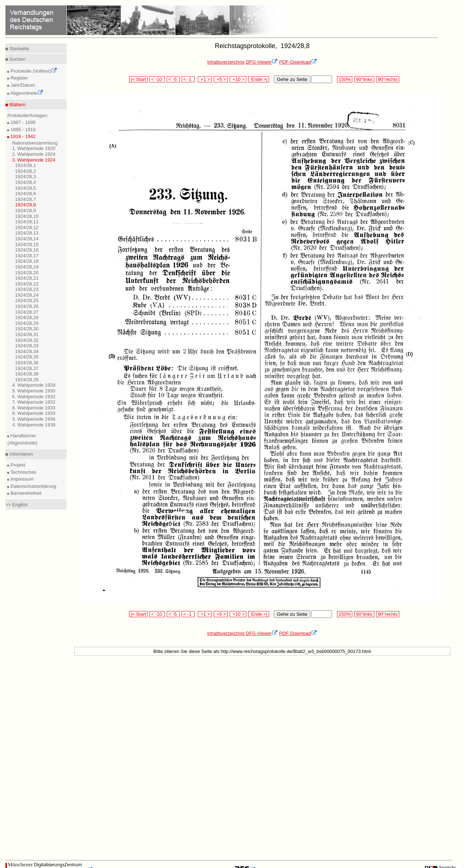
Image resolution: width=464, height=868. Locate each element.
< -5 (173, 79)
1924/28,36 (27, 363)
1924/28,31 (27, 334)
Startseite (19, 49)
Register (18, 78)
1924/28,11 (27, 222)
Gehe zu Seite (292, 79)
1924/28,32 (27, 340)
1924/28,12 (27, 227)
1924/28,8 (25, 205)
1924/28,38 (27, 374)
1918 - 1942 (22, 136)
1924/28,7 (25, 199)
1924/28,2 (25, 171)
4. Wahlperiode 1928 (34, 385)
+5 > (221, 79)
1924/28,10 (27, 216)
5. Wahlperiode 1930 (34, 391)
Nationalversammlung (35, 143)
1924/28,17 (27, 256)
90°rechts (388, 79)
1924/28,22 (27, 284)
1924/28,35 (27, 357)
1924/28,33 (27, 346)
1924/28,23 (27, 289)
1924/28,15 (27, 244)
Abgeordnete (26, 93)
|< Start (138, 79)
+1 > (205, 79)
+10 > (238, 79)
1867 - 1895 (22, 122)
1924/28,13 (27, 233)
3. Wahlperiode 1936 (34, 419)
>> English (16, 505)
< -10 (157, 79)
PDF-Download (298, 62)
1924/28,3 (25, 177)
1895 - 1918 (22, 130)
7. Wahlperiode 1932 (34, 402)
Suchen (17, 59)
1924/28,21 (27, 278)
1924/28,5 (25, 188)
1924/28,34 (27, 351)
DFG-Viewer (262, 62)
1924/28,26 (27, 306)
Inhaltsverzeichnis (226, 62)
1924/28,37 (27, 368)
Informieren (20, 454)
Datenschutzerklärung (33, 486)
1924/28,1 (25, 165)
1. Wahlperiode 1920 (34, 148)
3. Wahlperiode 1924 (34, 160)
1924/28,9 (25, 210)
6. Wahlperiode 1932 (34, 397)
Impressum (21, 479)
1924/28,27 (27, 312)
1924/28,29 (27, 323)
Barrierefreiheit (25, 493)
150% (345, 79)
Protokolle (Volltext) (33, 71)
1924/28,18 (27, 261)
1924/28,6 (25, 194)
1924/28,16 (27, 250)
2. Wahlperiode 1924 (34, 154)
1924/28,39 (27, 380)
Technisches (23, 472)
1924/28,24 (27, 295)
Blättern (17, 105)
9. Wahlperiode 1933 (34, 413)
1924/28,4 (25, 182)
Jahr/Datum (22, 85)
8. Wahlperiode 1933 (34, 408)
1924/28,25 (27, 300)
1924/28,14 (27, 239)
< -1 (188, 79)
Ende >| (259, 79)
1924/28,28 (27, 317)
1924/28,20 (27, 273)
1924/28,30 (27, 329)
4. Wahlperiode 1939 (34, 425)
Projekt (17, 465)
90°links (364, 79)
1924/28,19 (27, 267)
